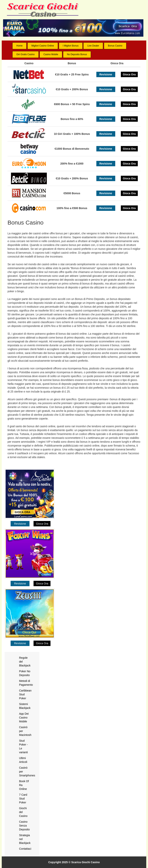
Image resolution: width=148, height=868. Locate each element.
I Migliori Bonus (71, 46)
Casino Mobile (51, 54)
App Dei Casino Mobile (24, 718)
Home (19, 46)
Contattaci (25, 849)
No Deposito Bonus (77, 54)
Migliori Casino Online (43, 46)
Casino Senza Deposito (24, 826)
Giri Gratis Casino (26, 54)
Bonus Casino (115, 46)
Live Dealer (93, 46)
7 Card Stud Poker (23, 799)
